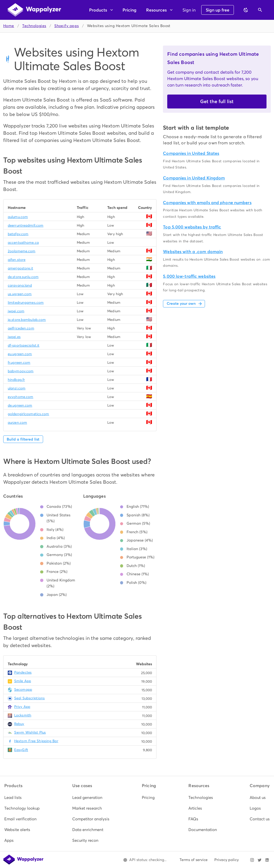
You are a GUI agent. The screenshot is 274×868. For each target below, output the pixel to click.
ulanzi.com (17, 388)
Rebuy (19, 724)
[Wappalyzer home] (34, 10)
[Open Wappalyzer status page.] (145, 860)
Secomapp (23, 689)
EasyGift (21, 750)
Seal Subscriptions (29, 698)
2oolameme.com (22, 251)
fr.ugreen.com (19, 362)
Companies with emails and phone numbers (207, 203)
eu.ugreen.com (20, 354)
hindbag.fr (16, 380)
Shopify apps (66, 26)
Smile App (23, 681)
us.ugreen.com (20, 294)
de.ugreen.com (20, 405)
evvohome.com (20, 397)
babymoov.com (21, 371)
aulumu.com (18, 217)
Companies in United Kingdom (194, 178)
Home (9, 26)
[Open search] (260, 10)
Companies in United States (191, 153)
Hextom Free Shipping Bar (36, 741)
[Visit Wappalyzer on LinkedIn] (267, 860)
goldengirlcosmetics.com (28, 414)
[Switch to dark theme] (246, 10)
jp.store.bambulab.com (27, 320)
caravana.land (20, 285)
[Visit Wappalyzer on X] (260, 860)
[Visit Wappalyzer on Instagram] (252, 860)
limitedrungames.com (26, 303)
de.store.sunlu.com (23, 277)
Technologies (34, 26)
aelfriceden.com (21, 328)
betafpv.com (18, 234)
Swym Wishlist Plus (30, 732)
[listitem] (22, 798)
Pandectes (23, 672)
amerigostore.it (20, 268)
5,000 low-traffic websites (189, 276)
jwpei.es (14, 337)
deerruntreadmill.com (26, 225)
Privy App (22, 707)
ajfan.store (17, 260)
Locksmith (23, 715)
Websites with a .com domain (193, 252)
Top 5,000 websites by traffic (192, 227)
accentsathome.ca (23, 243)
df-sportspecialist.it (24, 345)
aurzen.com (17, 422)
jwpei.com (16, 311)
